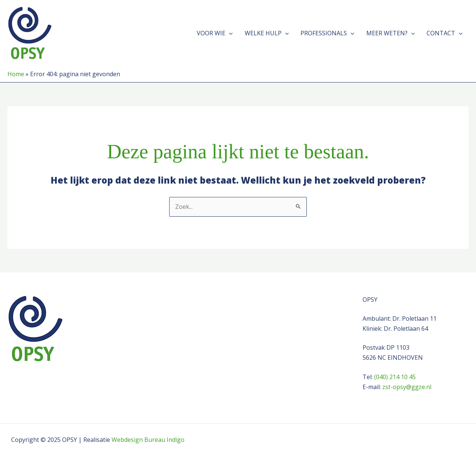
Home (16, 74)
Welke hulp (267, 33)
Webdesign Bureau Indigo (148, 440)
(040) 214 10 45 (395, 377)
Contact (445, 33)
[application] (229, 33)
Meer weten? (391, 33)
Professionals (327, 33)
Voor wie (215, 33)
